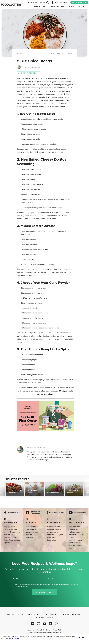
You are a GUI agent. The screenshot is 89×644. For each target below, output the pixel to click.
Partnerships (76, 614)
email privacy (65, 585)
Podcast (55, 7)
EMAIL (51, 579)
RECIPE (20, 53)
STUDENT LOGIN (59, 3)
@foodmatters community (37, 513)
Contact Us (64, 614)
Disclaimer (30, 630)
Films (63, 7)
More (80, 7)
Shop (71, 7)
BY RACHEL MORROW (36, 447)
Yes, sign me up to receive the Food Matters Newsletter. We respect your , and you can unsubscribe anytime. (46, 585)
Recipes (46, 7)
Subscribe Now (45, 592)
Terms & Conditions (43, 630)
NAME (16, 579)
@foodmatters (14, 513)
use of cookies (14, 639)
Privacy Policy (58, 630)
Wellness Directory (45, 617)
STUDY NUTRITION (79, 2)
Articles (38, 614)
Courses (34, 7)
